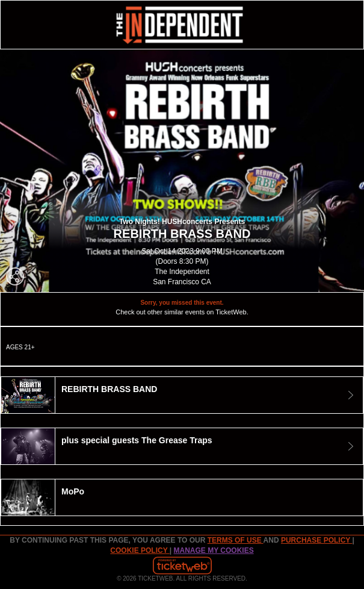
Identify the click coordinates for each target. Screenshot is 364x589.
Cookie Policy (140, 550)
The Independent (182, 272)
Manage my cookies (214, 550)
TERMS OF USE (236, 540)
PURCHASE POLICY (316, 540)
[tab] (182, 395)
